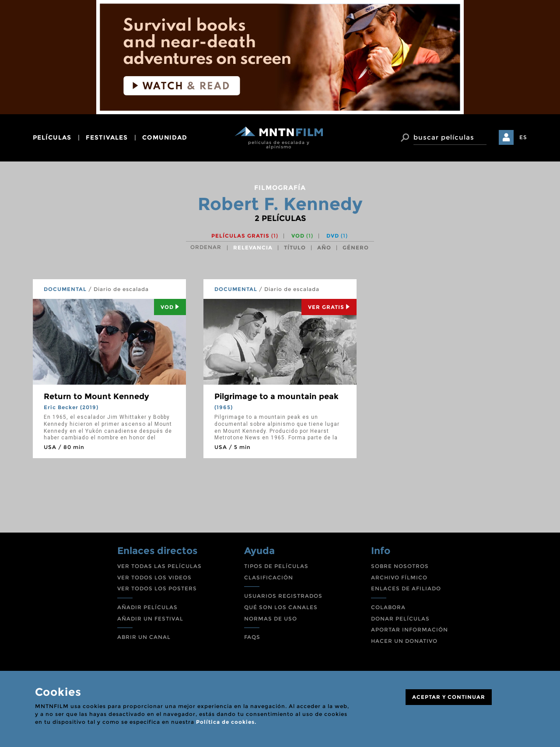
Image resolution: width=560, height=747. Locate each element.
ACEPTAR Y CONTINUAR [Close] (449, 697)
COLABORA (388, 607)
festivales (107, 137)
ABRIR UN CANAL (144, 637)
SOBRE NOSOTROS (400, 566)
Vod (170, 307)
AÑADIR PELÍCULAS (147, 607)
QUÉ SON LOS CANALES (281, 607)
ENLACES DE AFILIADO (406, 588)
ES (523, 137)
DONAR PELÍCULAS (400, 619)
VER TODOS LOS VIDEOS (154, 577)
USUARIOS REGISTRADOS (283, 596)
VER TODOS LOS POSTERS (157, 588)
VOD (302, 236)
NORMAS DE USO (271, 619)
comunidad (165, 137)
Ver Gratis (329, 307)
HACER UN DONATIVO (404, 641)
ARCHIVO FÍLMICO (399, 577)
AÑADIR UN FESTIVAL (150, 619)
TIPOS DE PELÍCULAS (276, 566)
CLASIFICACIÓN (269, 577)
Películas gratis (245, 236)
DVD (337, 236)
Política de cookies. (226, 722)
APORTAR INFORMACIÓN (409, 630)
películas (52, 137)
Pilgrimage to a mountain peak (276, 396)
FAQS (252, 637)
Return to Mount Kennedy (96, 396)
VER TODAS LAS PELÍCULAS (159, 566)
